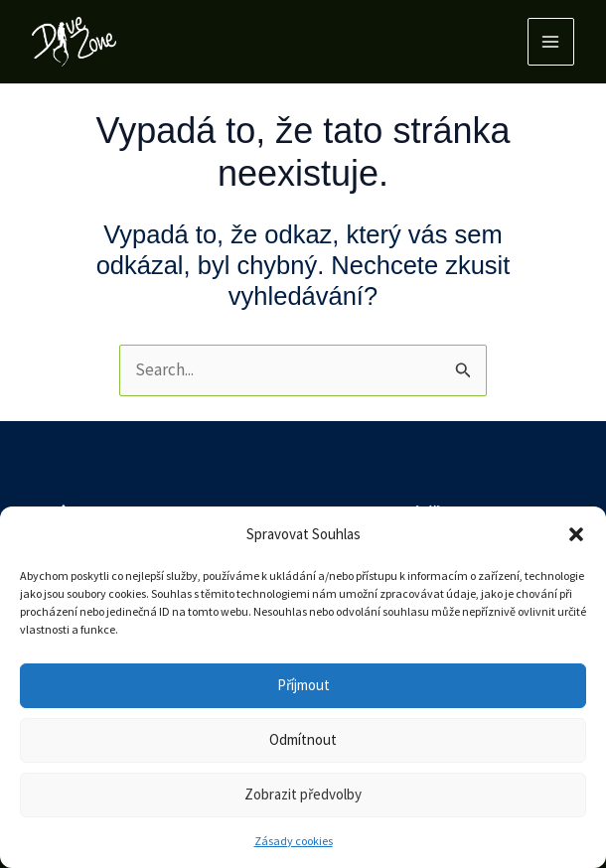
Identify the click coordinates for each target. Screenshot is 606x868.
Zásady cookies (294, 841)
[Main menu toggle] (551, 42)
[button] (576, 534)
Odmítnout (303, 739)
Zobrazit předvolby (303, 794)
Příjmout (303, 685)
